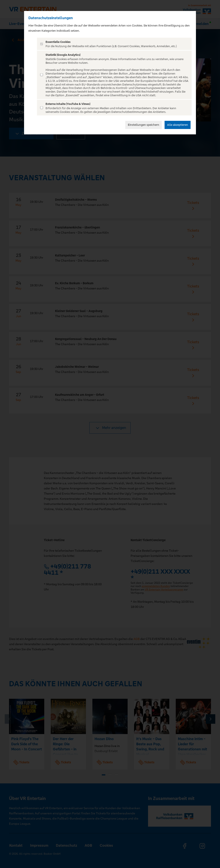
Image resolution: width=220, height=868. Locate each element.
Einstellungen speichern (144, 125)
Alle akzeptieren (178, 125)
